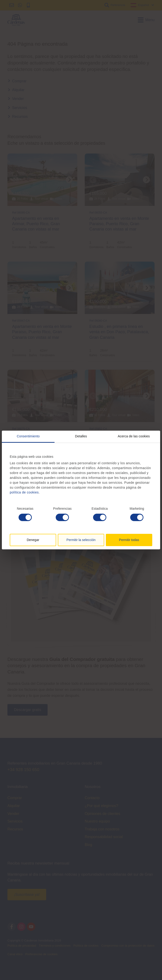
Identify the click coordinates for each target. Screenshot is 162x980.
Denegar (33, 540)
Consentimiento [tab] (28, 436)
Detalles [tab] (81, 436)
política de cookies (24, 492)
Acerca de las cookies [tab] (134, 436)
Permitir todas (129, 540)
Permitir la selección (81, 540)
